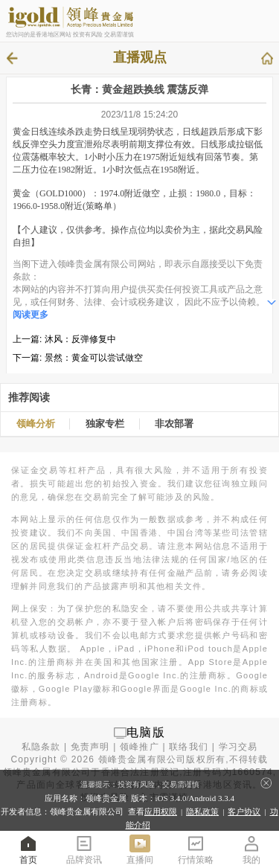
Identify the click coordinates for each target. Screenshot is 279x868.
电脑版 (146, 732)
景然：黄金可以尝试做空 (94, 358)
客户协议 (244, 811)
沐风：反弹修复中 (80, 339)
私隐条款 (41, 747)
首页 (28, 849)
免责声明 (90, 747)
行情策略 (196, 849)
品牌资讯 (84, 849)
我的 (251, 849)
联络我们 (189, 747)
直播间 (140, 849)
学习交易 (238, 747)
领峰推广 (139, 747)
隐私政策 (202, 811)
